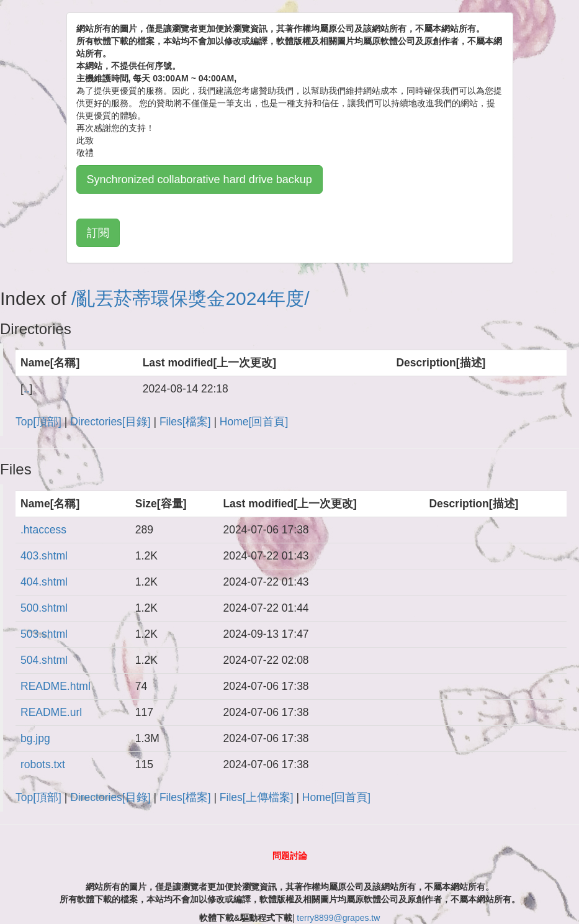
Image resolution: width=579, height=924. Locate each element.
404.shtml (44, 582)
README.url (51, 712)
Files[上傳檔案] (257, 797)
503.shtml (44, 634)
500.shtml (44, 608)
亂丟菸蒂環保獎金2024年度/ (193, 298)
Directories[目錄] (110, 422)
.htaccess (43, 530)
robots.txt (43, 764)
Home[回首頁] (254, 422)
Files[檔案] (185, 422)
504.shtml (44, 660)
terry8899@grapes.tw (338, 918)
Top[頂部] (38, 422)
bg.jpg (35, 738)
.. (27, 389)
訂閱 (98, 233)
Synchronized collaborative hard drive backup (200, 179)
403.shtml (44, 556)
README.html (56, 686)
